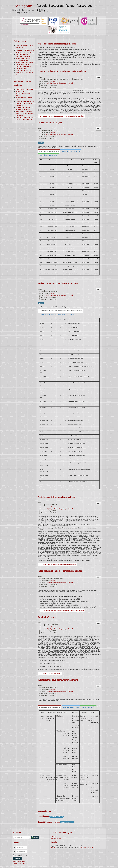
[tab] (49, 151)
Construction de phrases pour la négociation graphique (62, 71)
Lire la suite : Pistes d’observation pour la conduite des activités (62, 611)
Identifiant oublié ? (19, 862)
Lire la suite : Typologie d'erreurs (50, 673)
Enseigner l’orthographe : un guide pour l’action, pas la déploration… (25, 103)
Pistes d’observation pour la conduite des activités (60, 571)
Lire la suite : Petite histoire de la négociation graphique (57, 564)
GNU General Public (87, 847)
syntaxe (41, 143)
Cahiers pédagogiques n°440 (25, 89)
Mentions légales (56, 839)
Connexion (17, 858)
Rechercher (13, 836)
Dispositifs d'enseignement (49, 822)
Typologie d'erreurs (22, 68)
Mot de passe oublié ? (20, 864)
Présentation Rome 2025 (24, 70)
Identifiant (15, 846)
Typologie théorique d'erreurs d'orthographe (58, 680)
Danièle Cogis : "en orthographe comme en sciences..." (23, 93)
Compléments (43, 816)
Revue (53, 81)
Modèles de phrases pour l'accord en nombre (58, 283)
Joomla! (53, 847)
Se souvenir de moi (21, 855)
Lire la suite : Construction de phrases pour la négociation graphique (61, 116)
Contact (53, 836)
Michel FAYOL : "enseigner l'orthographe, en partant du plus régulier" (25, 113)
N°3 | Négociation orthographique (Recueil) (60, 83)
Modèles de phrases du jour (24, 62)
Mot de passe (15, 851)
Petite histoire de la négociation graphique (56, 497)
